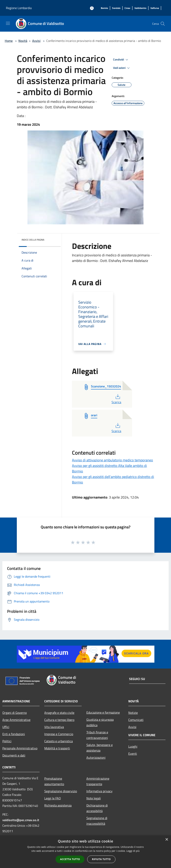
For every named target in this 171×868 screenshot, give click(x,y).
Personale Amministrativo (20, 748)
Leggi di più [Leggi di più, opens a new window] (133, 851)
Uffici (6, 727)
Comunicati (136, 720)
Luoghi (133, 746)
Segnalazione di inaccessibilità (97, 821)
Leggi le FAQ (53, 798)
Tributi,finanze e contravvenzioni (97, 735)
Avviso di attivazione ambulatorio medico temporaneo (112, 460)
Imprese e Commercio (59, 734)
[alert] (85, 852)
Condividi (121, 60)
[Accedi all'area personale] (92, 8)
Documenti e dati (14, 755)
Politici (7, 741)
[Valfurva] (155, 8)
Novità (23, 41)
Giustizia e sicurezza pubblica (100, 722)
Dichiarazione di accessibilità (97, 808)
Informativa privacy (99, 791)
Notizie (133, 713)
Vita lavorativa (54, 727)
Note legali (94, 798)
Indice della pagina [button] (33, 240)
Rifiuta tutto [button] (101, 859)
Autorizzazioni (96, 757)
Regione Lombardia (19, 8)
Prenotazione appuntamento (54, 781)
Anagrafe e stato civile (59, 713)
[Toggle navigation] (8, 23)
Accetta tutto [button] (70, 859)
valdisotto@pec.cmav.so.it (21, 820)
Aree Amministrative (16, 720)
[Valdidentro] (140, 8)
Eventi (133, 754)
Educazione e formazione (103, 712)
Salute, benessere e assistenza (100, 748)
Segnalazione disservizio (61, 791)
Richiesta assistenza (58, 805)
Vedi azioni (122, 68)
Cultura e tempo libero (59, 720)
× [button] (167, 840)
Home (9, 41)
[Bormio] (104, 8)
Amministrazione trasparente (98, 781)
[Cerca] (163, 24)
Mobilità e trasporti (57, 748)
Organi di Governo (15, 713)
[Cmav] (127, 8)
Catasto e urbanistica (59, 741)
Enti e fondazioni (14, 734)
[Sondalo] (116, 8)
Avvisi (36, 41)
